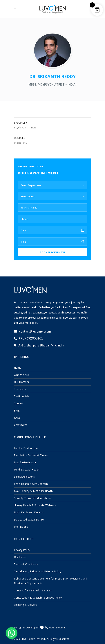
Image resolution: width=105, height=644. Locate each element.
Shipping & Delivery (25, 605)
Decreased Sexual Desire (29, 520)
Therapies (20, 389)
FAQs (17, 418)
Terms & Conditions (26, 564)
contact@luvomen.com (35, 331)
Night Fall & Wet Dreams (29, 512)
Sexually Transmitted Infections (33, 498)
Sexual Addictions (24, 477)
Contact (19, 403)
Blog (17, 410)
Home (18, 368)
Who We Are (21, 375)
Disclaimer (20, 557)
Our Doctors (21, 382)
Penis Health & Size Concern (31, 484)
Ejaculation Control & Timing (31, 455)
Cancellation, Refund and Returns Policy (38, 571)
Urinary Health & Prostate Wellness (35, 505)
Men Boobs (21, 527)
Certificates (21, 425)
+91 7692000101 (31, 338)
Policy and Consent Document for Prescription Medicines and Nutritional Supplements (50, 581)
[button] (9, 634)
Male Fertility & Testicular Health (33, 491)
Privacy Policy (22, 550)
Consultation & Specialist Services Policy (38, 598)
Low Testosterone (25, 462)
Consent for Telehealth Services (33, 590)
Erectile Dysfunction (26, 448)
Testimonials (22, 396)
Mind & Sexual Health (27, 469)
